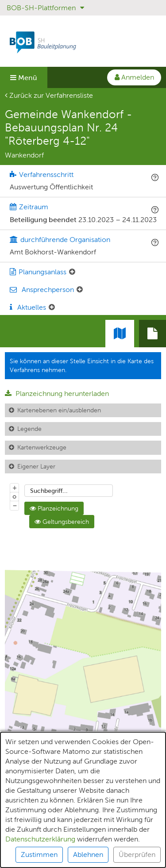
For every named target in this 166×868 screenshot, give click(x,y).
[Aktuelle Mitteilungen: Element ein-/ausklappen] (52, 307)
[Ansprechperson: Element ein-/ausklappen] (80, 290)
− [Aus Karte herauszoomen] (15, 505)
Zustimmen (39, 859)
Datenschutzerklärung (40, 843)
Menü (24, 78)
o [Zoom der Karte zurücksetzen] (14, 496)
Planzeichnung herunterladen (57, 394)
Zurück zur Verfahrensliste (49, 95)
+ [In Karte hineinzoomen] (15, 488)
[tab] (152, 334)
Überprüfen (137, 859)
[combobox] (69, 491)
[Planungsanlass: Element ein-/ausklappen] (72, 272)
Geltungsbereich (62, 522)
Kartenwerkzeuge (42, 447)
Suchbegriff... (49, 491)
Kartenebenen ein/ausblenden (59, 410)
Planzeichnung (54, 508)
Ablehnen (88, 859)
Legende (29, 429)
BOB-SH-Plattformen (45, 8)
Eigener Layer (36, 466)
